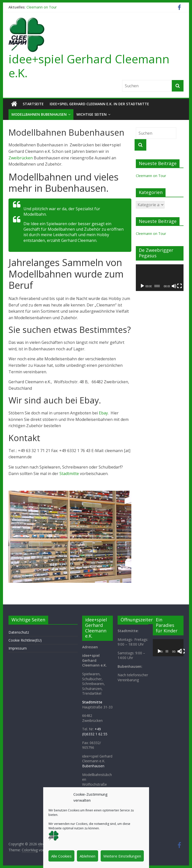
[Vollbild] (180, 286)
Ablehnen (88, 856)
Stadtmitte (69, 474)
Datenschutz (19, 632)
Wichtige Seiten (92, 114)
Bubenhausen (93, 766)
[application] (160, 278)
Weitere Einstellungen (122, 856)
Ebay (103, 413)
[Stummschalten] (174, 286)
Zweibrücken (21, 158)
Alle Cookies (61, 856)
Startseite (33, 104)
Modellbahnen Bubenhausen (39, 114)
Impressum (18, 648)
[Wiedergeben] (142, 286)
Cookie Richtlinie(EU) (25, 640)
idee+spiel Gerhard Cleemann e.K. (89, 66)
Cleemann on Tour (42, 7)
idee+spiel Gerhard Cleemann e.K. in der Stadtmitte (99, 104)
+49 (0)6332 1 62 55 (95, 731)
